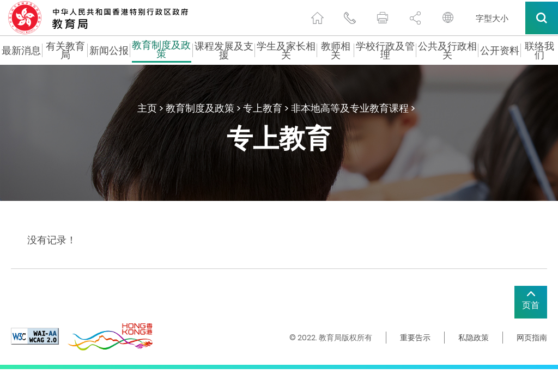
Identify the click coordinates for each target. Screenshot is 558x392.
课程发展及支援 (224, 51)
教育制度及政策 (161, 51)
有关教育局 (65, 51)
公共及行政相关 (447, 51)
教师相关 (336, 51)
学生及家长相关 (286, 51)
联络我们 (539, 51)
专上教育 (263, 108)
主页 (147, 108)
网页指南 (532, 338)
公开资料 (500, 51)
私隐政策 (474, 338)
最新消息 (21, 51)
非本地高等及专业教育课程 (350, 108)
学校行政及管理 (385, 51)
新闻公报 (109, 51)
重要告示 (415, 338)
